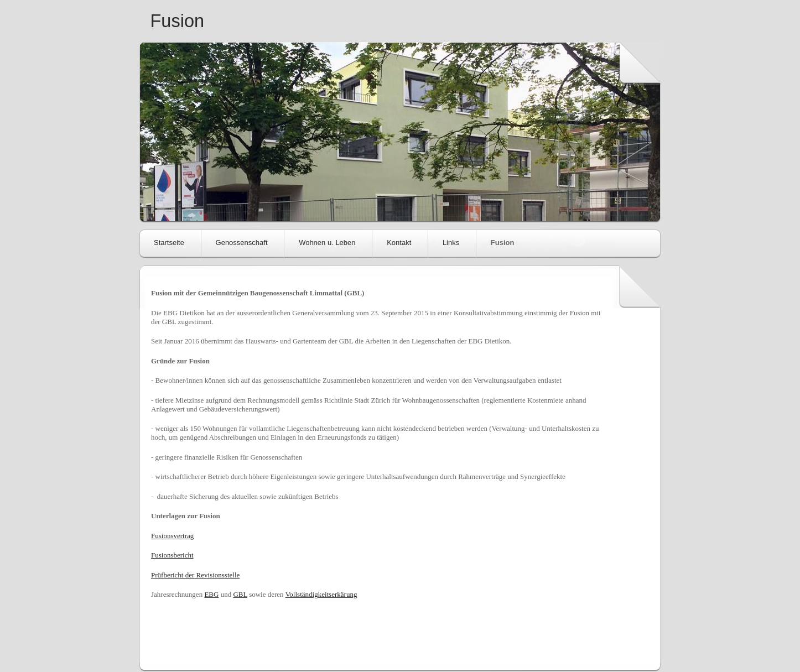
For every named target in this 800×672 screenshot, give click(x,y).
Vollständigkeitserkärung (321, 594)
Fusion (178, 21)
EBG (211, 594)
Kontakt (399, 243)
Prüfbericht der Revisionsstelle (195, 575)
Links (451, 243)
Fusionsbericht (172, 555)
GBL (240, 594)
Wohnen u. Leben (327, 243)
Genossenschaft (242, 243)
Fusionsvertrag (172, 536)
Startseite (169, 243)
